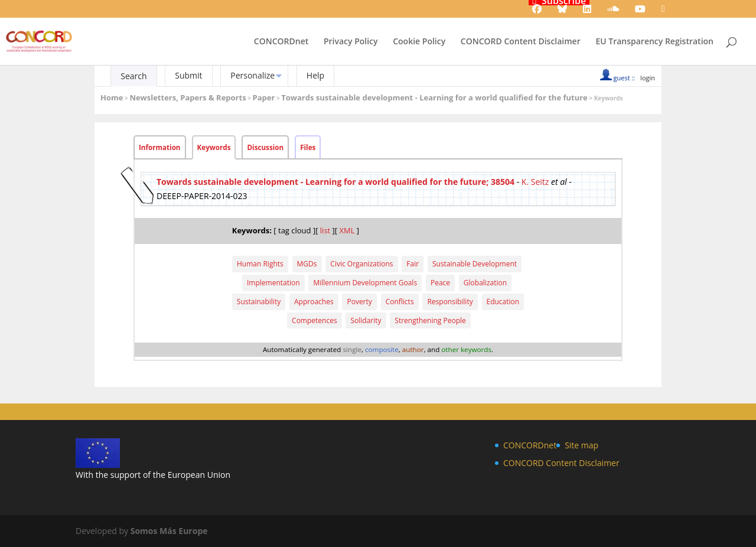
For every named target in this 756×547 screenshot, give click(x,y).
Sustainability (259, 302)
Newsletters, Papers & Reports (188, 97)
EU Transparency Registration (654, 42)
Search (133, 76)
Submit (188, 75)
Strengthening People (430, 320)
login (648, 78)
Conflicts (400, 302)
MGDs (307, 264)
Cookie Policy (419, 42)
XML (347, 230)
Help (315, 75)
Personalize (252, 75)
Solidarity (366, 320)
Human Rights (260, 264)
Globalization (485, 283)
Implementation (273, 283)
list (325, 230)
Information (160, 147)
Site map (581, 445)
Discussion (265, 147)
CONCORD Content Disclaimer (521, 42)
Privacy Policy (351, 42)
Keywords (214, 147)
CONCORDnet (281, 42)
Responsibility (450, 302)
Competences (315, 320)
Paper (264, 97)
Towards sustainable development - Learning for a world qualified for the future (434, 97)
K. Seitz (535, 182)
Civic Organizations (361, 264)
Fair (413, 264)
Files (308, 147)
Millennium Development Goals (365, 283)
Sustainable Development (475, 264)
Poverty (359, 302)
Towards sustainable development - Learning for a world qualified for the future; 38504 (335, 182)
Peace (440, 283)
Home (112, 97)
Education (503, 302)
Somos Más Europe (169, 531)
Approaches (314, 302)
